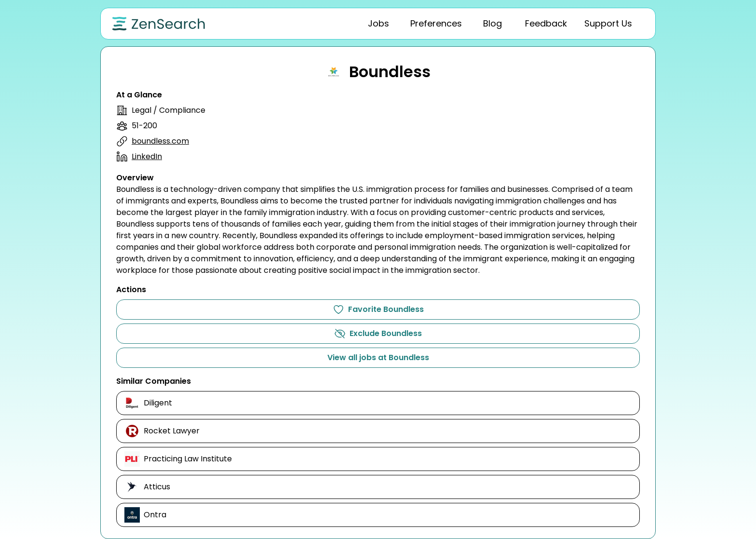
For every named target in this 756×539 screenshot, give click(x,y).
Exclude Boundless (378, 334)
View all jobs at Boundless (378, 357)
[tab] (378, 24)
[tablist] (467, 24)
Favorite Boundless (378, 310)
